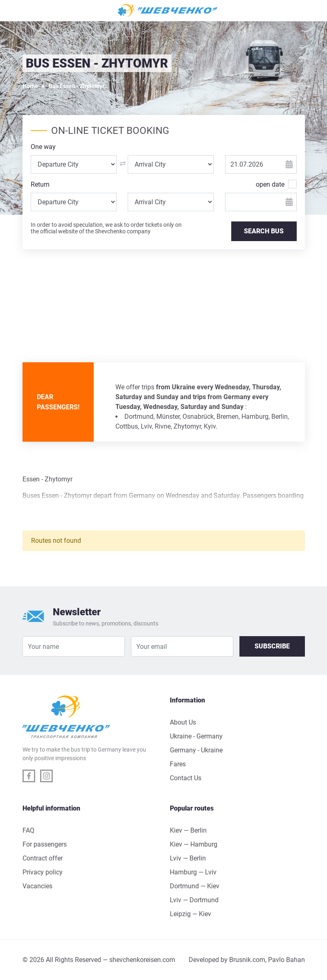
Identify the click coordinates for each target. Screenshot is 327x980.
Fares (178, 764)
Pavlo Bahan (286, 960)
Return (40, 184)
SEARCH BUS (264, 231)
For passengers (45, 844)
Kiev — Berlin (188, 830)
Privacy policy (43, 872)
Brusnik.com (247, 960)
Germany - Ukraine (196, 750)
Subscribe (272, 646)
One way (43, 147)
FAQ (28, 830)
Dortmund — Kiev (195, 886)
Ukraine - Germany (196, 736)
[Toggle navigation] (33, 11)
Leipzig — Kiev (191, 914)
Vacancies (37, 886)
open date (270, 184)
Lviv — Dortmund (194, 900)
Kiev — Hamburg (194, 844)
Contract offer (43, 858)
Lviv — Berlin (188, 858)
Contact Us (186, 778)
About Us (183, 722)
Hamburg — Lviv (193, 872)
